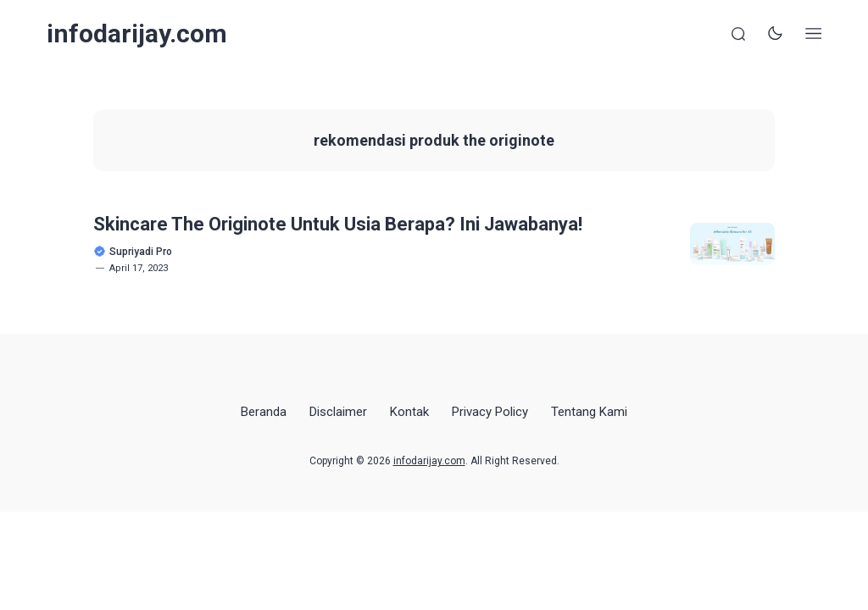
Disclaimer (338, 412)
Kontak (409, 412)
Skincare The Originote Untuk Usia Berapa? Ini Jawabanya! (338, 224)
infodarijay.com (137, 33)
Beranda (264, 412)
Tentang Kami (589, 412)
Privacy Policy (490, 412)
